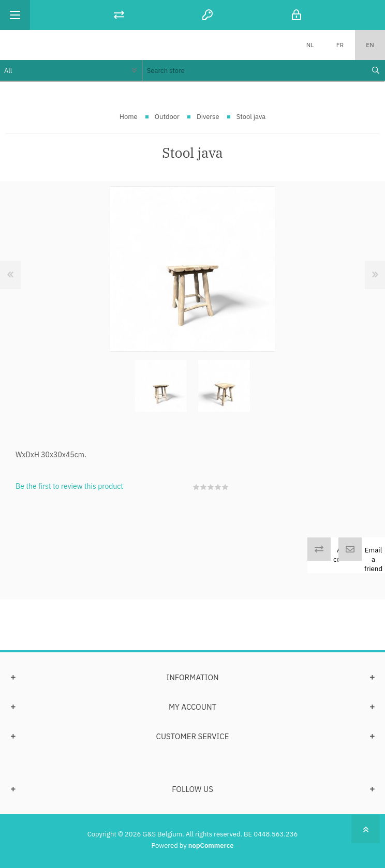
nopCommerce (211, 845)
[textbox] (254, 70)
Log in (297, 15)
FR (340, 45)
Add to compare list (347, 559)
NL (310, 45)
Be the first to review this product (69, 486)
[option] (161, 386)
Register (208, 15)
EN (370, 45)
